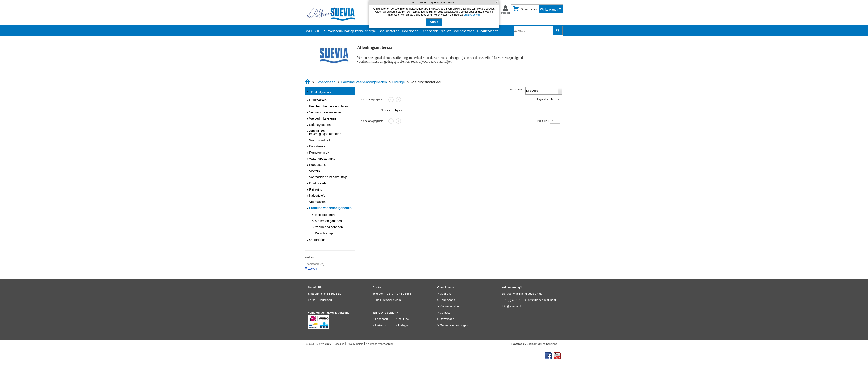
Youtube (403, 319)
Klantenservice (449, 306)
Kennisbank (447, 300)
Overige (399, 82)
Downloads (447, 319)
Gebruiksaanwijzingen (454, 325)
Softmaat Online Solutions (542, 344)
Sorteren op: (517, 90)
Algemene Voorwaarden (380, 344)
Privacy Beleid (355, 344)
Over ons (446, 294)
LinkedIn (381, 325)
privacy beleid (472, 15)
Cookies (339, 344)
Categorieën (325, 82)
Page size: (543, 99)
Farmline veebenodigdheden (364, 82)
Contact (445, 313)
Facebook (382, 319)
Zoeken (309, 257)
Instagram (405, 325)
